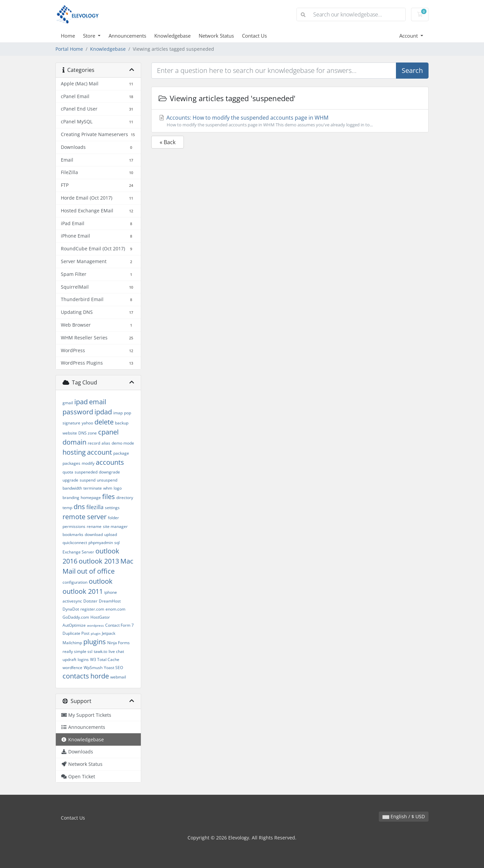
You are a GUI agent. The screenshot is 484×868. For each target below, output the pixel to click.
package (121, 453)
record (94, 443)
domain (74, 442)
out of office (96, 571)
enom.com (115, 609)
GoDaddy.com (76, 617)
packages (71, 463)
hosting (74, 452)
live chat (116, 651)
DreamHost (110, 601)
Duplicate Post (76, 633)
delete (104, 422)
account (99, 452)
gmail (68, 403)
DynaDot (71, 609)
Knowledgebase (172, 36)
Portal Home (69, 49)
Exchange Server (78, 552)
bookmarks (73, 534)
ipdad (103, 412)
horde (100, 676)
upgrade (70, 480)
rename (94, 526)
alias (106, 443)
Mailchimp (72, 643)
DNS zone (88, 433)
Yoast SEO (113, 668)
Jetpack (109, 633)
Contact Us (254, 36)
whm (108, 488)
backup (122, 423)
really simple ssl (77, 651)
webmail (118, 677)
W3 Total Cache (105, 659)
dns (79, 507)
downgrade (109, 472)
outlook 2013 (99, 561)
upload (111, 534)
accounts (110, 462)
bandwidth (72, 488)
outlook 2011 (83, 591)
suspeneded (86, 472)
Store (90, 36)
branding (71, 498)
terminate (93, 488)
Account (409, 36)
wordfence (72, 668)
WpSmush (93, 668)
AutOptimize (74, 625)
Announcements (127, 36)
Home (68, 36)
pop (128, 413)
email (98, 402)
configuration (75, 582)
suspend (88, 480)
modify (88, 463)
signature (71, 423)
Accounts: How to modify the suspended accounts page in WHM (290, 121)
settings (112, 508)
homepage (91, 498)
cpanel (108, 432)
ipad (81, 402)
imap (118, 413)
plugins (95, 642)
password (78, 412)
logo (118, 488)
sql (117, 543)
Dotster (90, 601)
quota (68, 472)
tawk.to (100, 651)
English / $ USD (404, 816)
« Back (168, 142)
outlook (101, 581)
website (70, 433)
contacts (76, 676)
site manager (115, 526)
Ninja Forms (118, 643)
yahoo (87, 423)
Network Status (216, 36)
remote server (85, 517)
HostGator (100, 617)
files (109, 497)
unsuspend (107, 480)
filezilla (95, 507)
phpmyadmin (101, 543)
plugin (96, 633)
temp (67, 508)
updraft (69, 659)
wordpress (95, 625)
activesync (72, 601)
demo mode (123, 443)
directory (125, 498)
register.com (92, 609)
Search (412, 70)
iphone (111, 592)
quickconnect (75, 543)
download (94, 534)
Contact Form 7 (119, 625)
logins (83, 659)
